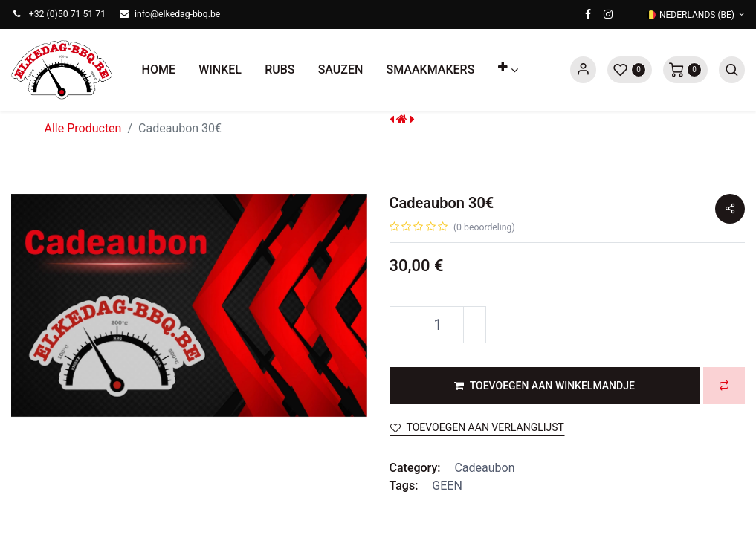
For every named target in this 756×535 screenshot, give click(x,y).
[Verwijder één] (401, 325)
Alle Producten (83, 128)
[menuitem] (159, 70)
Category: (415, 468)
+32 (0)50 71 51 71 (67, 14)
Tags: (404, 486)
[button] (508, 70)
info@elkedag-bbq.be (177, 14)
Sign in (583, 70)
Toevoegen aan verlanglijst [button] (477, 427)
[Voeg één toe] (474, 325)
